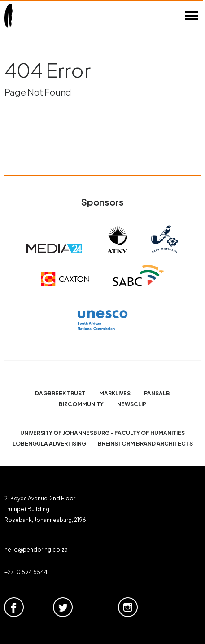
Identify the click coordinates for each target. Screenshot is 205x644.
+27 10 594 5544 (26, 572)
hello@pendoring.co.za (36, 550)
